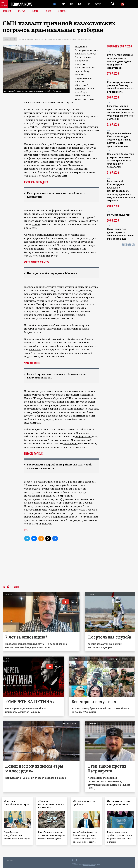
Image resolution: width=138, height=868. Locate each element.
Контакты (10, 860)
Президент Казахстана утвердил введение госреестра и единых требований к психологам (120, 160)
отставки (40, 329)
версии (59, 235)
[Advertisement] (69, 566)
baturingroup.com (89, 865)
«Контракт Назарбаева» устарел (12, 805)
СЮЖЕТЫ (64, 11)
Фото (50, 11)
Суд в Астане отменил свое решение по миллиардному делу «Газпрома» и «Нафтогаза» (120, 61)
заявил (36, 225)
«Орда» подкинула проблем (85, 804)
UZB (90, 4)
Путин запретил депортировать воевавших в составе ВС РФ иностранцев (121, 234)
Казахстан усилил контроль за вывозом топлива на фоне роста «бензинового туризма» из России (121, 112)
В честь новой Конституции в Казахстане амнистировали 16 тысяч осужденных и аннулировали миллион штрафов (121, 191)
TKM (81, 4)
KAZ (55, 4)
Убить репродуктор (118, 215)
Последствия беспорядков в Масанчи (54, 274)
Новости (7, 11)
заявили (63, 294)
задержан (60, 172)
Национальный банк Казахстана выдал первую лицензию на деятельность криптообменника (119, 140)
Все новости (129, 245)
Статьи (22, 11)
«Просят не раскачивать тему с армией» (49, 805)
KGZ (64, 4)
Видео (36, 11)
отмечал (59, 301)
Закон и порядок (26, 39)
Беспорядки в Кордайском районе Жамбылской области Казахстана (63, 39)
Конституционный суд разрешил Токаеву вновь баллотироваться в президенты (121, 87)
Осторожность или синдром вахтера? (120, 804)
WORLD (101, 4)
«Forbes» (33, 127)
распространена (83, 242)
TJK (72, 4)
